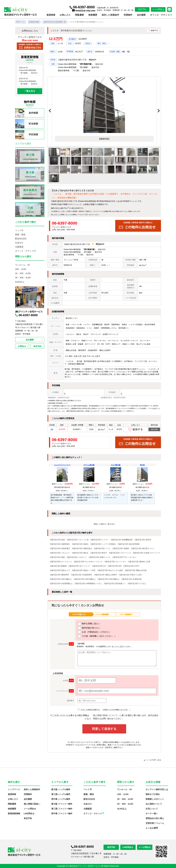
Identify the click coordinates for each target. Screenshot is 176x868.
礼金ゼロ (19, 243)
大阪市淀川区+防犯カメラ (60, 570)
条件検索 (27, 113)
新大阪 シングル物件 (61, 789)
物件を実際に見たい (89, 624)
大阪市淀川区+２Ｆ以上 (137, 584)
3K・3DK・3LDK (23, 278)
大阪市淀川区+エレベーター (115, 562)
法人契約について (154, 804)
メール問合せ (158, 9)
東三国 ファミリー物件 (62, 809)
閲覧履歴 (79, 15)
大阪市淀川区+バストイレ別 (78, 540)
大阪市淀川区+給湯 (57, 540)
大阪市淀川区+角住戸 (99, 553)
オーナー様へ (152, 814)
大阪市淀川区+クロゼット (77, 557)
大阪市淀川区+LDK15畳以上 (85, 579)
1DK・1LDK (21, 269)
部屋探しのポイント (155, 799)
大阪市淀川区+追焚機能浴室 (122, 540)
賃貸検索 (51, 15)
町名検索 (27, 124)
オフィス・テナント (161, 15)
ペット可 (19, 230)
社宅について (152, 809)
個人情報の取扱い (32, 804)
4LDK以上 (20, 282)
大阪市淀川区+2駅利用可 (59, 575)
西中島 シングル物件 (61, 799)
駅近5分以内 (21, 239)
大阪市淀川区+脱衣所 (143, 540)
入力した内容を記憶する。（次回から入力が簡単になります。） (104, 710)
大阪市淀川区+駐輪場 (58, 566)
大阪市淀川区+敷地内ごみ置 (139, 562)
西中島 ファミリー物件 (62, 814)
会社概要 (141, 15)
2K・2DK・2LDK (23, 273)
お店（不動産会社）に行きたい (94, 632)
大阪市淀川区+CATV (131, 566)
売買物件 (128, 15)
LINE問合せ (29, 814)
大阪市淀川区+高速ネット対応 (84, 570)
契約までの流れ (153, 794)
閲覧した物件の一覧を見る (104, 524)
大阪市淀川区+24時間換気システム (88, 584)
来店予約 (142, 9)
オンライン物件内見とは (157, 789)
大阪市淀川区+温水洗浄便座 (129, 544)
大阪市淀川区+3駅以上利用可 (105, 575)
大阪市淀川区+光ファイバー (79, 566)
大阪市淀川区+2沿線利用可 (82, 575)
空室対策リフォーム (155, 823)
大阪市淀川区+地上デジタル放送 (110, 570)
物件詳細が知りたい (89, 628)
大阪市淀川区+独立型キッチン (143, 548)
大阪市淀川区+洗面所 (121, 548)
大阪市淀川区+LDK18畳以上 (108, 579)
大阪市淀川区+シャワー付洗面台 (103, 544)
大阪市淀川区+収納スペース (100, 557)
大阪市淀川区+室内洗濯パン (115, 584)
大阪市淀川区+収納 (57, 557)
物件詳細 (154, 429)
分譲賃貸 (19, 247)
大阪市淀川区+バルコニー (60, 553)
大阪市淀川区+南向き (80, 553)
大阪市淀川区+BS (115, 566)
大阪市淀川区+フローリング (120, 553)
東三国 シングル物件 (61, 794)
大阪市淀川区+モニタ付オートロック (88, 562)
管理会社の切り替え (155, 818)
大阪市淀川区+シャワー (100, 540)
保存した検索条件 (110, 15)
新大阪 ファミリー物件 (62, 804)
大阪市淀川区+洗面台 (80, 544)
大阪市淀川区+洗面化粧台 (82, 548)
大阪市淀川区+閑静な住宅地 (136, 570)
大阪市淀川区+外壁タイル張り (131, 575)
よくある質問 (152, 828)
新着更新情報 (14, 814)
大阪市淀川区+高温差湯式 (60, 548)
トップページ (14, 789)
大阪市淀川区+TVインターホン (124, 557)
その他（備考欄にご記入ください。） (97, 636)
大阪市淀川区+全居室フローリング (146, 553)
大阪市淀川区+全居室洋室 (131, 579)
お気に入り (65, 15)
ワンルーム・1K (23, 265)
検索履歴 (93, 15)
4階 (52, 429)
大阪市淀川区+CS (99, 566)
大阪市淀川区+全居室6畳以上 (61, 584)
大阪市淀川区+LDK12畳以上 (61, 579)
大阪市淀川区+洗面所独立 (60, 544)
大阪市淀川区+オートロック (61, 562)
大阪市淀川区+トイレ (102, 548)
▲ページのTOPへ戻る (152, 760)
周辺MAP (93, 60)
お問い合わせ (89, 215)
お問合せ (22, 346)
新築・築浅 (20, 234)
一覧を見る (30, 91)
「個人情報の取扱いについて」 (105, 715)
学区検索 (27, 135)
